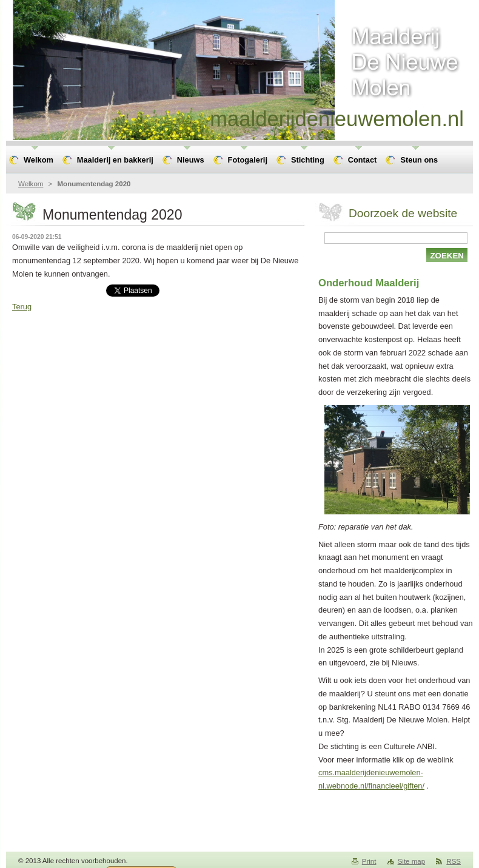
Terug (22, 307)
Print (369, 861)
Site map (411, 861)
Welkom (31, 184)
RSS (454, 861)
